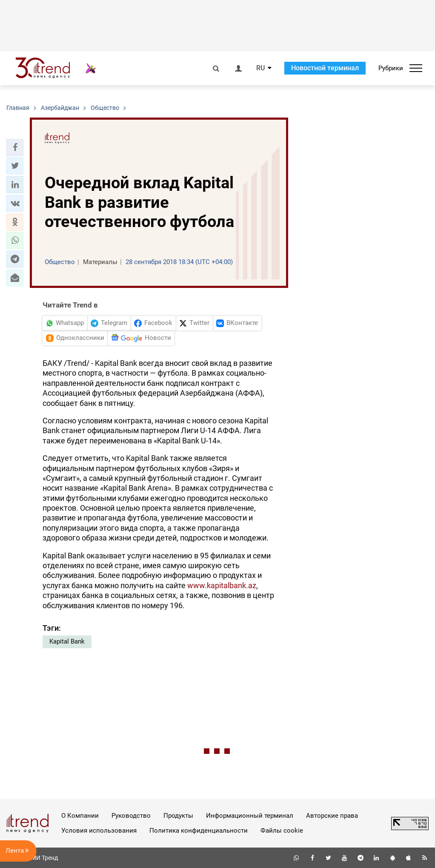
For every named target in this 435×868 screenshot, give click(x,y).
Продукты (178, 816)
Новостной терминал (325, 68)
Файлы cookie (282, 831)
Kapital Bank (67, 641)
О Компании (80, 816)
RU (260, 68)
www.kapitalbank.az (222, 585)
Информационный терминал (250, 816)
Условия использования (99, 831)
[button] (15, 147)
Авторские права (332, 816)
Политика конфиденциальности (199, 831)
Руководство (131, 816)
